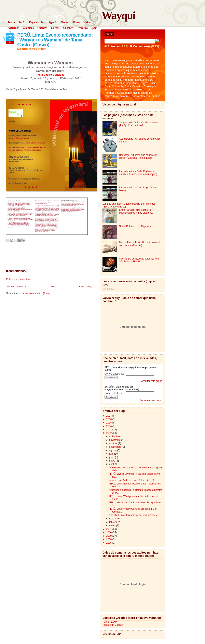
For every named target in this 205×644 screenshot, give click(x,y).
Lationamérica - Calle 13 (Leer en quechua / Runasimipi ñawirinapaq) (138, 173)
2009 (109, 536)
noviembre (115, 440)
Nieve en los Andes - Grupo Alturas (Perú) (131, 480)
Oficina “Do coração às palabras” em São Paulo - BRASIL (139, 260)
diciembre (115, 437)
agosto (113, 450)
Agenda (33, 49)
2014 (109, 426)
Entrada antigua (86, 286)
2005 (109, 543)
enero (113, 526)
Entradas (114, 46)
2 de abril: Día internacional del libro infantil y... (134, 515)
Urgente (42, 49)
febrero (113, 522)
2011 (109, 529)
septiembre (116, 447)
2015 (109, 423)
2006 (109, 539)
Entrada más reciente (16, 286)
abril (112, 464)
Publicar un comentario (19, 279)
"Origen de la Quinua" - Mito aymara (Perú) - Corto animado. (139, 124)
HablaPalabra (110, 622)
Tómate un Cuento (113, 625)
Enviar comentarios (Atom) (36, 293)
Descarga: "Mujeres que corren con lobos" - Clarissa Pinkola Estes (138, 156)
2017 (109, 416)
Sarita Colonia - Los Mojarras (135, 226)
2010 (109, 532)
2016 (109, 419)
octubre (114, 443)
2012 (109, 433)
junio (112, 457)
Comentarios (142, 46)
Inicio (52, 286)
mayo (113, 461)
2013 (109, 430)
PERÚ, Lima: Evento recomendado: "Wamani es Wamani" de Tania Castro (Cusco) (55, 40)
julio (112, 454)
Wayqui (118, 15)
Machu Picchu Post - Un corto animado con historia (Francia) (140, 244)
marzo (113, 519)
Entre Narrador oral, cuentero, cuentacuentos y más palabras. (136, 211)
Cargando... (109, 289)
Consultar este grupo (151, 381)
